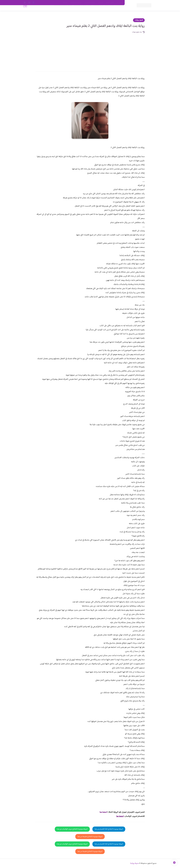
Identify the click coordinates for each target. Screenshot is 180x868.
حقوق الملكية (110, 3)
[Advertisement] (90, 51)
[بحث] (25, 9)
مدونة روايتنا (135, 863)
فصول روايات (139, 20)
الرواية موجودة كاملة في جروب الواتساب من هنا (72, 829)
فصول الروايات (117, 9)
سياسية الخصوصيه (76, 3)
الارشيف (65, 3)
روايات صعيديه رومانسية (79, 9)
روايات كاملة (105, 9)
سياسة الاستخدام (90, 3)
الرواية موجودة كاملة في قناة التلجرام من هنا (109, 829)
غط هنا (102, 812)
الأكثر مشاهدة (94, 9)
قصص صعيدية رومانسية (59, 9)
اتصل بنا (120, 3)
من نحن (100, 3)
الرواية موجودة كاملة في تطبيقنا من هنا (90, 837)
